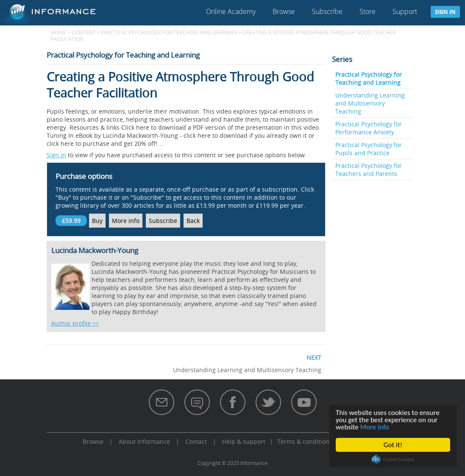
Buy (97, 221)
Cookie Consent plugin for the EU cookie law (393, 459)
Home (58, 32)
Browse (284, 11)
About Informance (144, 441)
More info (375, 427)
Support (405, 11)
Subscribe (327, 11)
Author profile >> (75, 323)
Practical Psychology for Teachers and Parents (369, 170)
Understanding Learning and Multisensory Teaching (370, 103)
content (84, 32)
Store (368, 11)
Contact (196, 441)
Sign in (445, 12)
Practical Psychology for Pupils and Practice (369, 149)
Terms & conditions (305, 441)
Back (193, 221)
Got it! (393, 445)
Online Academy (231, 11)
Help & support (244, 441)
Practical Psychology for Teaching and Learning (169, 32)
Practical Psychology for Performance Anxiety (369, 128)
